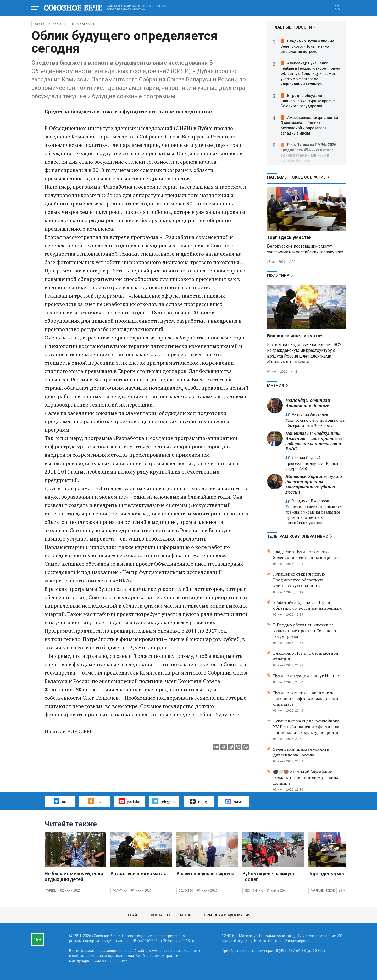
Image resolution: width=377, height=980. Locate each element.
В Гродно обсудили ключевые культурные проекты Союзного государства (309, 101)
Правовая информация (227, 915)
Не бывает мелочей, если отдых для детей (74, 876)
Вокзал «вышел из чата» (295, 336)
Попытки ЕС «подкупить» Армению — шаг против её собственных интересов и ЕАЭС (314, 441)
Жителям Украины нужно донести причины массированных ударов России (314, 484)
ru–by (199, 801)
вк (60, 801)
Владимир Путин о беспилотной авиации (306, 656)
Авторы (187, 915)
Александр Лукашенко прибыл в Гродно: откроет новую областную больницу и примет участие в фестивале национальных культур (310, 74)
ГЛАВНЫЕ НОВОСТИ (292, 27)
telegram (164, 801)
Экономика (253, 891)
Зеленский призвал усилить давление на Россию (301, 752)
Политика (278, 276)
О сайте (134, 915)
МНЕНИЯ (276, 386)
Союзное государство (50, 24)
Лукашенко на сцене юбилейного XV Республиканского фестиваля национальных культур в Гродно (306, 727)
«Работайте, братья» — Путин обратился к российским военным (308, 605)
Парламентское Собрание (296, 177)
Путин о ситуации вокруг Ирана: (306, 676)
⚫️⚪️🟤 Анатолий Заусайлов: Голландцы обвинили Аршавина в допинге (307, 777)
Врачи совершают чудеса (205, 874)
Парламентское (323, 891)
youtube (129, 801)
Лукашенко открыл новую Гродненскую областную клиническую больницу (299, 580)
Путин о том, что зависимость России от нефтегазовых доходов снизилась (307, 698)
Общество (186, 891)
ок (94, 801)
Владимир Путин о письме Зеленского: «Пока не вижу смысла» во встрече (307, 46)
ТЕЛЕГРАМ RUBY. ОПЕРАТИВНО (298, 536)
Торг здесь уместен (289, 237)
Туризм (51, 891)
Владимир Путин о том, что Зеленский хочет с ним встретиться (309, 554)
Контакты (160, 915)
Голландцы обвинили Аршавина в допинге (308, 403)
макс (234, 801)
